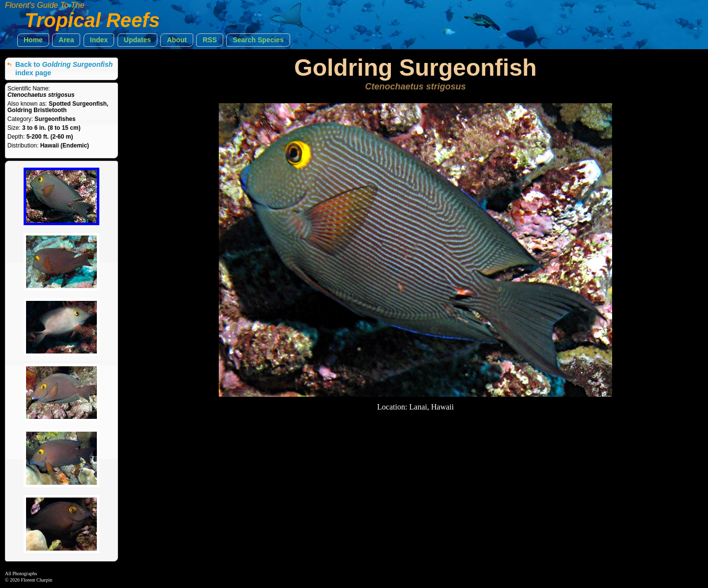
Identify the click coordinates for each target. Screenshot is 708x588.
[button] (33, 40)
